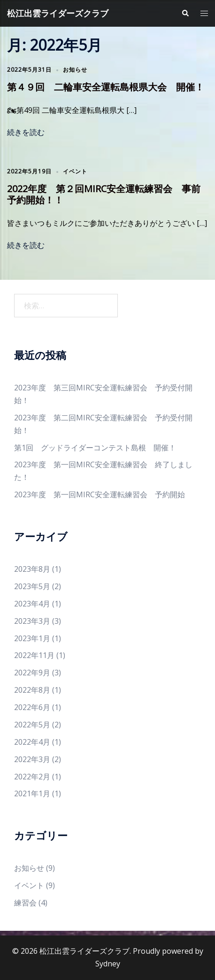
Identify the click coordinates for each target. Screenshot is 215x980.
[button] (185, 13)
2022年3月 (32, 759)
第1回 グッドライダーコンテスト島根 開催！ (95, 448)
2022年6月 (32, 707)
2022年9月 (32, 673)
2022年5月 (32, 725)
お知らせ (75, 70)
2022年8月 (32, 690)
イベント (75, 171)
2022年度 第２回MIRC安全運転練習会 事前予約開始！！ (104, 194)
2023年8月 (32, 569)
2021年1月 (32, 793)
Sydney (108, 964)
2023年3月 (32, 621)
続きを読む (26, 132)
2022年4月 (32, 742)
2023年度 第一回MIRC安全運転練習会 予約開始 (100, 494)
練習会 (25, 903)
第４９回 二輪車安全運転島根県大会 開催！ (106, 87)
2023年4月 (32, 604)
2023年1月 (32, 638)
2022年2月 (32, 777)
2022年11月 (34, 655)
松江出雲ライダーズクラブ (58, 13)
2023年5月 (32, 586)
